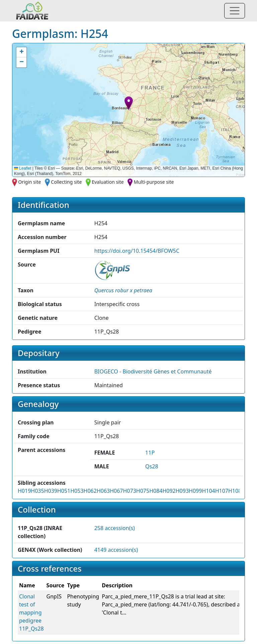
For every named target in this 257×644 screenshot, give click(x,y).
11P (150, 453)
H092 (169, 491)
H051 (64, 491)
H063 (103, 491)
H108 (235, 491)
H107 (222, 491)
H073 (130, 491)
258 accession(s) (115, 528)
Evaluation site (108, 182)
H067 (116, 491)
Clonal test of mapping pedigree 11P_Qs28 (31, 612)
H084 (156, 491)
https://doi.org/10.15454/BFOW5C (137, 251)
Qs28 (152, 466)
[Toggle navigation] (235, 11)
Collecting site (66, 182)
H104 (208, 491)
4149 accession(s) (116, 550)
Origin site (29, 182)
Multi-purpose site (154, 182)
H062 (90, 491)
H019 (24, 491)
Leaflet (23, 168)
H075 (143, 491)
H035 (37, 491)
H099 (195, 491)
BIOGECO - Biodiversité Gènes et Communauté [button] (153, 371)
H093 (182, 491)
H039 (51, 491)
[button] (129, 103)
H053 (77, 491)
